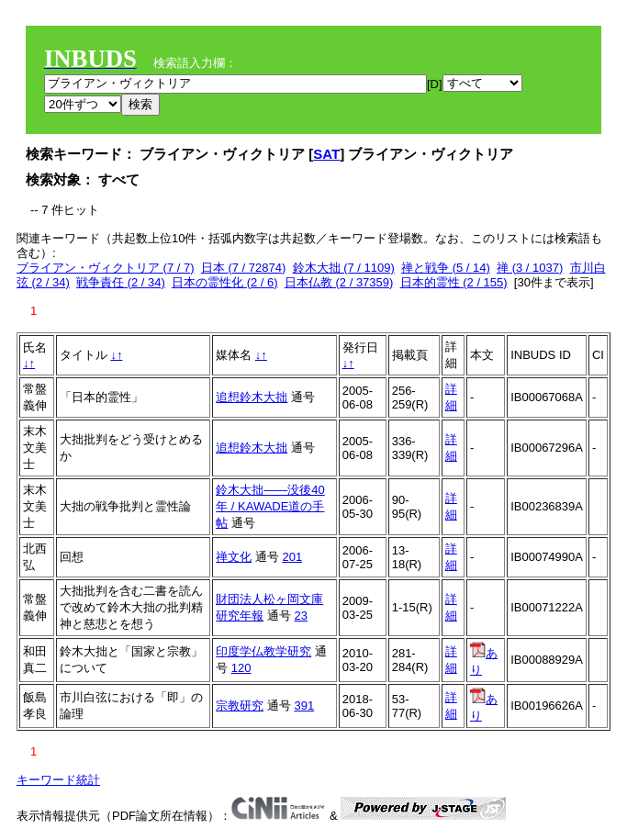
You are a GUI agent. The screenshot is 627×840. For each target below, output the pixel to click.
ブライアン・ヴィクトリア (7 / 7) (106, 268)
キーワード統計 (58, 780)
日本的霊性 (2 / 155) (454, 282)
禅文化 (234, 557)
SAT (326, 154)
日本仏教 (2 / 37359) (339, 282)
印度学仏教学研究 (263, 651)
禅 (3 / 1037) (530, 268)
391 (304, 706)
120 (241, 668)
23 (300, 616)
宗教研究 (240, 706)
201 (292, 557)
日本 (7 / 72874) (244, 268)
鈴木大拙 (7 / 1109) (344, 268)
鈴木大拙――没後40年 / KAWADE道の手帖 (270, 506)
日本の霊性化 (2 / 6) (225, 282)
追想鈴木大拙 (252, 397)
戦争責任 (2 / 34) (121, 282)
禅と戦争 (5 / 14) (446, 268)
